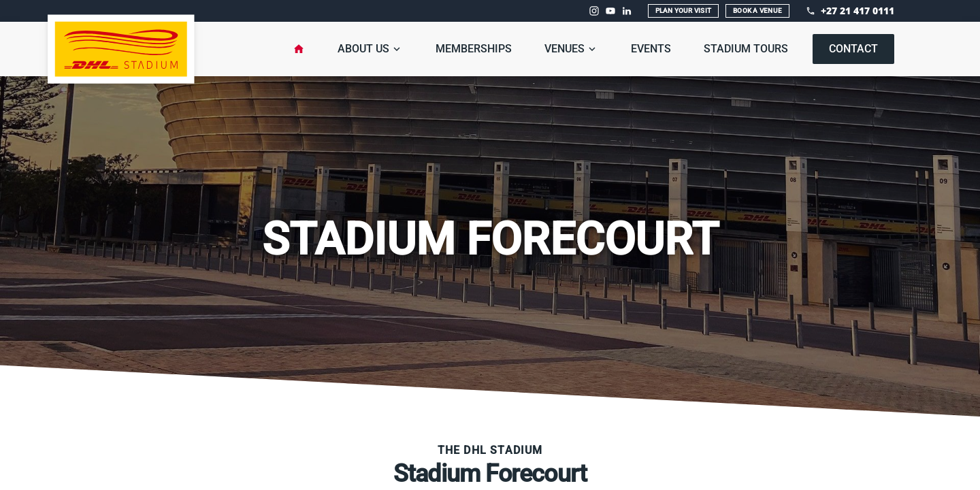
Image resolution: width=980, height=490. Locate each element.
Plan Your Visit (684, 11)
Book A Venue (757, 11)
